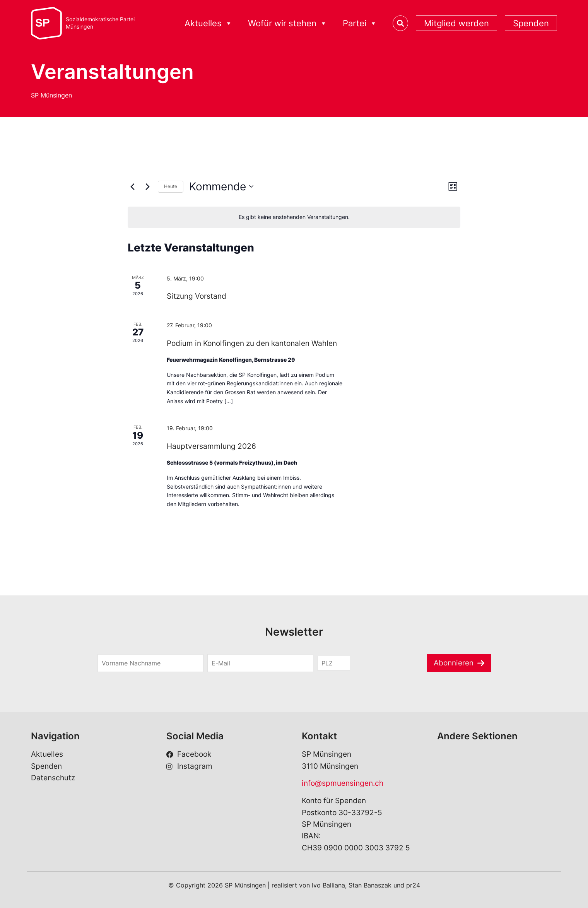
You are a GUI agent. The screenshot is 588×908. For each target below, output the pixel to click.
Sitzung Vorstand (197, 296)
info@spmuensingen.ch (343, 783)
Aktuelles (209, 23)
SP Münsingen (51, 95)
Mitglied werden (456, 23)
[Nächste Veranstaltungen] (147, 186)
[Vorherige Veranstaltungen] (132, 186)
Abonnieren (454, 663)
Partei (360, 23)
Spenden (531, 23)
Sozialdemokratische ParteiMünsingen (100, 23)
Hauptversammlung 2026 (211, 446)
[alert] (294, 217)
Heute (171, 186)
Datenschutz (53, 778)
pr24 (413, 885)
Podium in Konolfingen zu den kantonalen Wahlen (252, 343)
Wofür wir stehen (288, 23)
